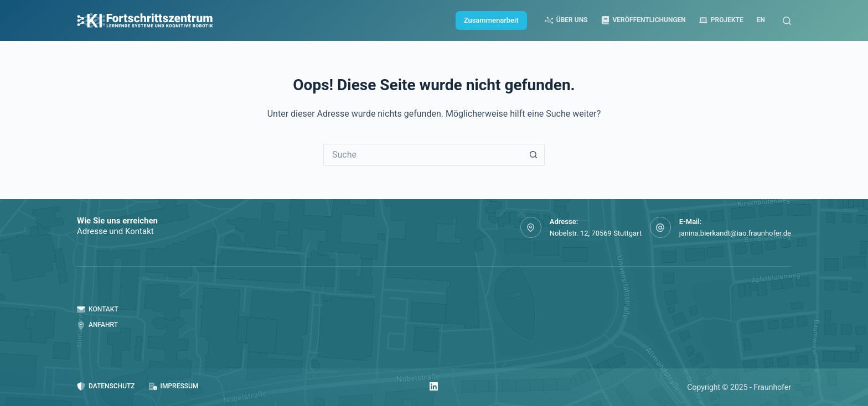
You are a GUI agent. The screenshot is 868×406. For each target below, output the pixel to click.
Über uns (566, 20)
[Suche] (787, 21)
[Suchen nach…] (423, 155)
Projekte (721, 20)
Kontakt (98, 309)
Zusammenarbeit (491, 20)
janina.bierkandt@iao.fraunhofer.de (735, 233)
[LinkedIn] (434, 386)
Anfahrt (97, 325)
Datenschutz (106, 386)
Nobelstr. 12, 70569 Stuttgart (596, 233)
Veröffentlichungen (644, 20)
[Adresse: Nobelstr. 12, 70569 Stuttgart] (531, 227)
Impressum (174, 386)
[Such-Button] (534, 155)
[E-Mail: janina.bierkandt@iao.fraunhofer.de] (660, 227)
